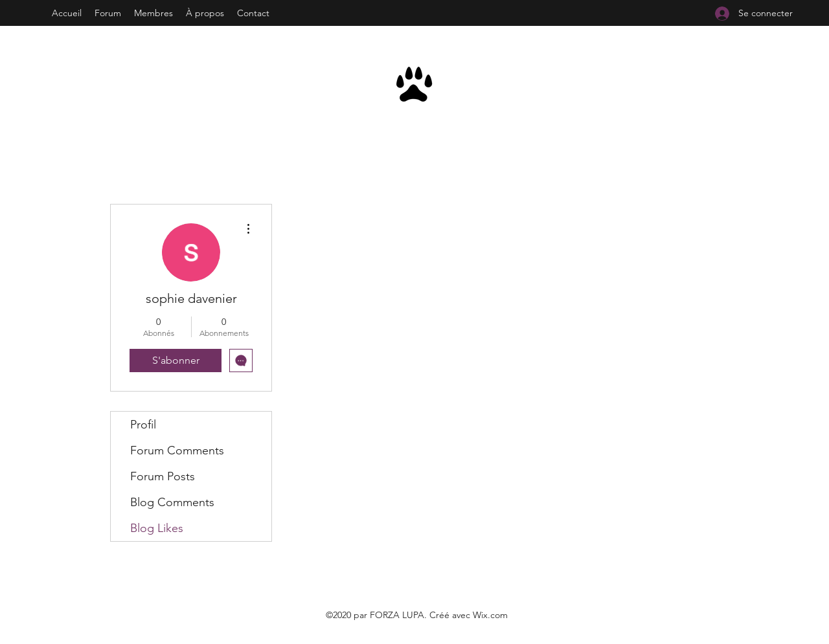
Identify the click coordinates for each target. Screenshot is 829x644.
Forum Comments (177, 450)
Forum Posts (163, 476)
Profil (143, 425)
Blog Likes (157, 528)
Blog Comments (172, 502)
